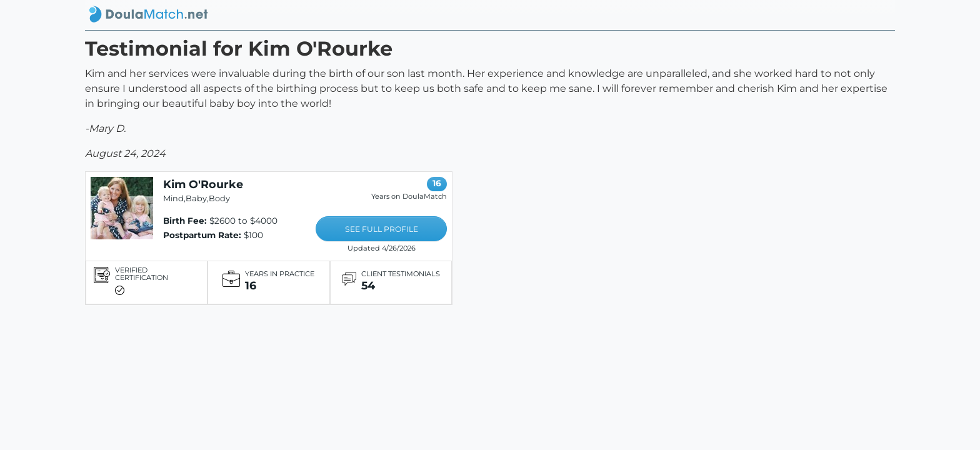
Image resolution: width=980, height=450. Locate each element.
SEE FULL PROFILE (382, 229)
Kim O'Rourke (203, 184)
